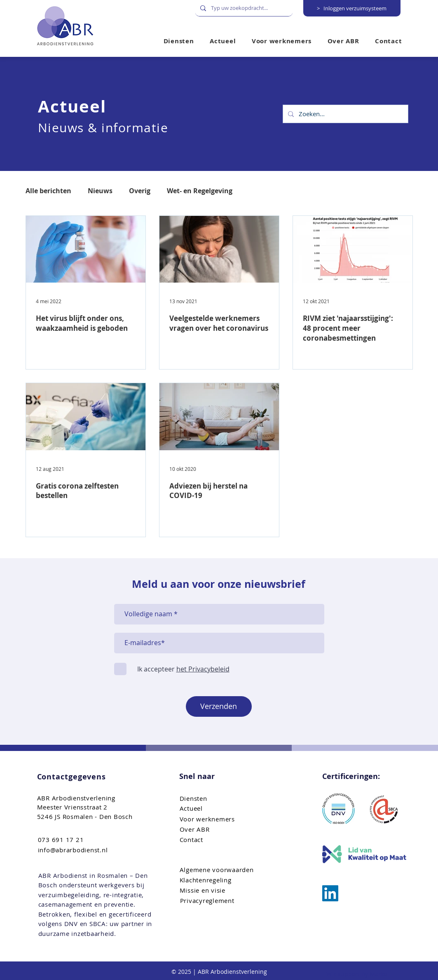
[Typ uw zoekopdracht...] (243, 8)
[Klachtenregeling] (221, 880)
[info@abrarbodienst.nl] (80, 850)
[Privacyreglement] (222, 901)
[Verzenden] (219, 706)
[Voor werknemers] (221, 819)
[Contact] (221, 840)
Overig (140, 191)
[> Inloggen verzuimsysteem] (352, 8)
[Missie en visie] (221, 890)
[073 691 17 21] (80, 840)
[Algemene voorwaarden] (221, 870)
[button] (282, 41)
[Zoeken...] (345, 114)
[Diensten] (221, 799)
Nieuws (100, 191)
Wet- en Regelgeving (200, 191)
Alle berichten (48, 191)
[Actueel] (221, 808)
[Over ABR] (221, 829)
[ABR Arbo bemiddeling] (330, 893)
